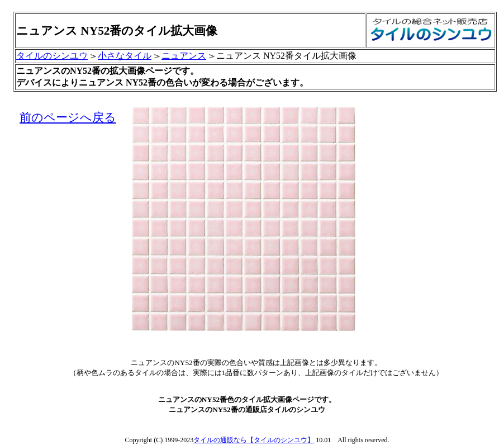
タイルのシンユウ (52, 56)
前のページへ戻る (68, 117)
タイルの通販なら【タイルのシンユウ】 (254, 440)
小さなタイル (125, 56)
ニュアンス (184, 56)
